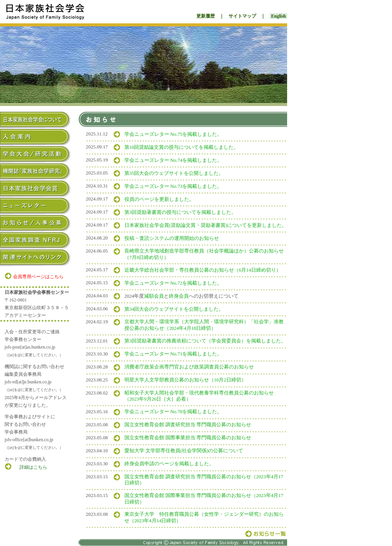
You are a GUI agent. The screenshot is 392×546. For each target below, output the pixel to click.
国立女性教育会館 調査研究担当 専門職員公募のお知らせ (188, 425)
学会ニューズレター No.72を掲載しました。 (173, 283)
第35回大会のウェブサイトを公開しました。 (174, 173)
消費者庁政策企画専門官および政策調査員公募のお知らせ (189, 367)
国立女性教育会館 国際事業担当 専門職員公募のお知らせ (188, 438)
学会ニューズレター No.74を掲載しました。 (173, 160)
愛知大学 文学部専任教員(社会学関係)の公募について (184, 451)
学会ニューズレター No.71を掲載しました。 (173, 354)
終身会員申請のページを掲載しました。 (169, 464)
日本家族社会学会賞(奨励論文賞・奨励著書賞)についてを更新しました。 (206, 225)
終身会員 (179, 296)
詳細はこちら (33, 467)
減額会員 (154, 296)
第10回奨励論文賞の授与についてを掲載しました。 (182, 147)
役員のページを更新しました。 (159, 199)
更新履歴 (206, 16)
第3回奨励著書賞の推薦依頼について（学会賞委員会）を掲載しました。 (205, 341)
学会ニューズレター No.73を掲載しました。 (173, 186)
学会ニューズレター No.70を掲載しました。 (173, 412)
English (278, 16)
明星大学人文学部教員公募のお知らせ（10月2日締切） (185, 380)
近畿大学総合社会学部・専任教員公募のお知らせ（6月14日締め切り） (203, 270)
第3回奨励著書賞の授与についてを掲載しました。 (180, 212)
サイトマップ (242, 16)
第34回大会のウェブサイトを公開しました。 (174, 309)
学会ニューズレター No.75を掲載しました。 (173, 134)
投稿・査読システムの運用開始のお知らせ (172, 238)
